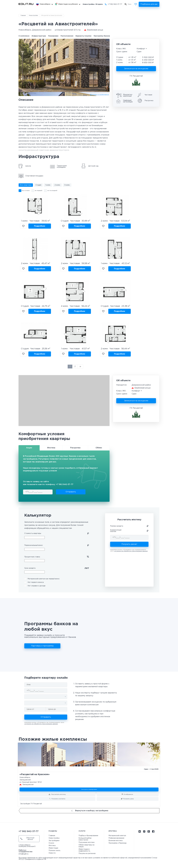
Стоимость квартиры (33, 533)
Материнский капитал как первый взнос (44, 579)
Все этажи (26, 191)
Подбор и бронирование (88, 836)
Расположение (67, 36)
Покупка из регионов (87, 854)
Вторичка (100, 4)
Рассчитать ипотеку (58, 794)
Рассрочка (75, 448)
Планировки (53, 36)
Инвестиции (53, 848)
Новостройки (33, 16)
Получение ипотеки (87, 842)
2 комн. (57, 185)
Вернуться (90, 811)
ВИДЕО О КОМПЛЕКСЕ (101, 95)
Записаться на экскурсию (136, 69)
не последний (52, 191)
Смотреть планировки (89, 789)
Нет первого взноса (36, 582)
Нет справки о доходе (36, 586)
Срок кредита (30, 568)
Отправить (71, 492)
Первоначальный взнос (34, 545)
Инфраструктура (39, 36)
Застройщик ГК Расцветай (31, 804)
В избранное (23, 226)
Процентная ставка (32, 557)
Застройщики (54, 841)
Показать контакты (58, 799)
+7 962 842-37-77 (115, 4)
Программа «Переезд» (118, 843)
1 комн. (48, 185)
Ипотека (51, 448)
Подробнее (40, 226)
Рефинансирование (116, 838)
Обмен (99, 448)
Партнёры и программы (42, 646)
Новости (52, 853)
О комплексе (24, 36)
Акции (29, 448)
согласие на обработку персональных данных (131, 551)
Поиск (130, 4)
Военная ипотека (116, 841)
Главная (23, 16)
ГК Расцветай (136, 76)
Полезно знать (54, 851)
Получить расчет (129, 544)
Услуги (51, 843)
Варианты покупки (83, 36)
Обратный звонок (27, 839)
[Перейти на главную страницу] (26, 4)
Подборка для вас (149, 4)
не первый (38, 191)
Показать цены (128, 799)
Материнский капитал (117, 836)
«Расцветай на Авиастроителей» (52, 16)
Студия (38, 185)
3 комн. (67, 185)
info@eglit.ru (23, 854)
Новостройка (89, 4)
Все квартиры (26, 185)
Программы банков (102, 36)
